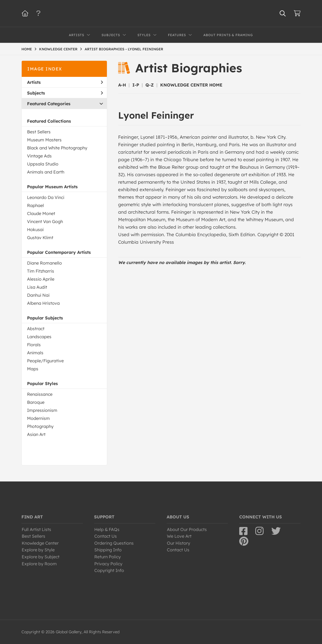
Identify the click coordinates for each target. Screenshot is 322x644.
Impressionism (42, 410)
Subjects (65, 93)
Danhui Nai (38, 295)
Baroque (36, 402)
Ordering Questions (114, 543)
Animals (35, 353)
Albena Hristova (43, 303)
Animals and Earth (46, 172)
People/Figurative (45, 361)
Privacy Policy (108, 564)
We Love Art (179, 536)
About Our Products (187, 529)
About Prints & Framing (228, 35)
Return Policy (108, 557)
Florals (34, 345)
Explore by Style (38, 550)
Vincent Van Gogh (45, 221)
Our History (179, 543)
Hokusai (35, 229)
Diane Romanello (44, 263)
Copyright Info (109, 570)
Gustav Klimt (40, 238)
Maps (33, 369)
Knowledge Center (40, 543)
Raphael (35, 205)
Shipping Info (108, 550)
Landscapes (39, 337)
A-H (122, 85)
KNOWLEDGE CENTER (58, 49)
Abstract (36, 329)
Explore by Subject (41, 557)
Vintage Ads (39, 156)
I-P (136, 85)
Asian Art (36, 434)
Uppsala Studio (43, 164)
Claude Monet (41, 213)
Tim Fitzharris (41, 271)
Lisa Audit (37, 287)
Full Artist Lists (36, 529)
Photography (40, 426)
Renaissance (40, 394)
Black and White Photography (57, 148)
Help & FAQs (107, 529)
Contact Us (106, 536)
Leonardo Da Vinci (46, 197)
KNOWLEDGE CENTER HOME (191, 85)
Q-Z (150, 85)
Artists (65, 82)
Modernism (38, 418)
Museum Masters (44, 140)
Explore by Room (39, 564)
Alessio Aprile (41, 279)
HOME (27, 49)
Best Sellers (39, 132)
